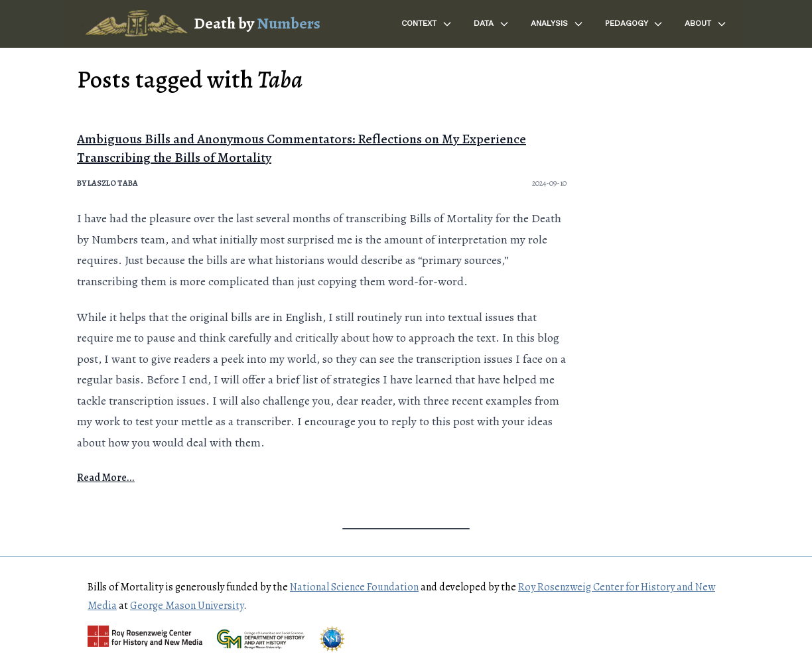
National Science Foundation (354, 587)
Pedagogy (634, 24)
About (706, 24)
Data (492, 24)
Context (427, 24)
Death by (257, 23)
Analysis (557, 24)
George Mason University (187, 606)
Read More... (106, 478)
